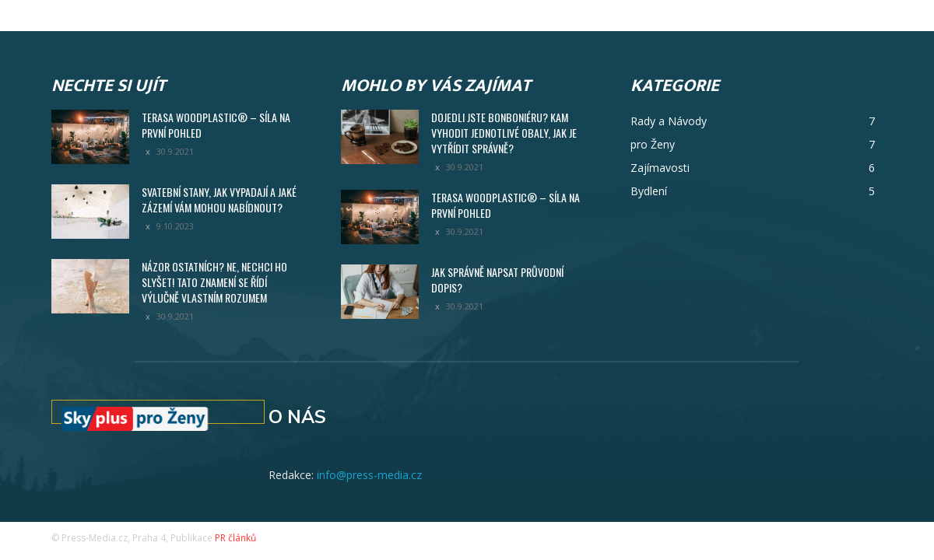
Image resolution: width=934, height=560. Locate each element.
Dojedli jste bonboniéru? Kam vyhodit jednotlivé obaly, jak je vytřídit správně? (504, 133)
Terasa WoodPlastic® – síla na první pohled (216, 125)
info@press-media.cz (369, 475)
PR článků (235, 538)
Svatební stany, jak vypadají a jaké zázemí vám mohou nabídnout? (219, 199)
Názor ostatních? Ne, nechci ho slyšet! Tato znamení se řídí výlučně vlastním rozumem (214, 282)
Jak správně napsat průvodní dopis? (497, 280)
